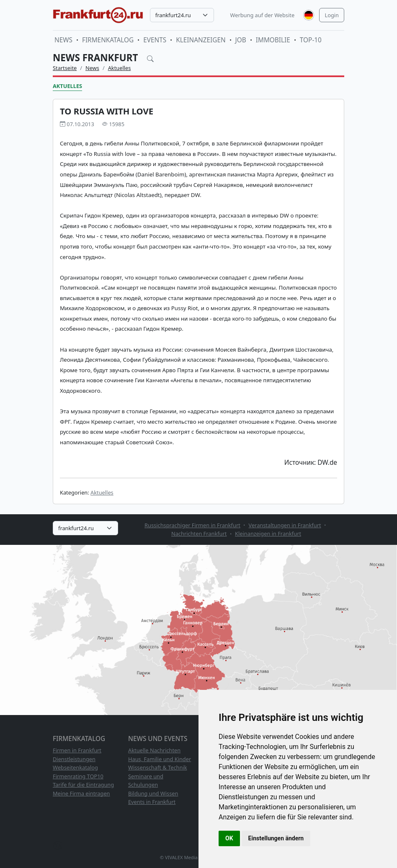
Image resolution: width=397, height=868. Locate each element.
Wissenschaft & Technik (158, 767)
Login (332, 15)
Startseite (65, 68)
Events (155, 40)
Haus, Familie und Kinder (160, 759)
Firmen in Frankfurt (77, 750)
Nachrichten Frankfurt (199, 534)
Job (241, 40)
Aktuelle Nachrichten (154, 750)
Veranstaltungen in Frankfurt (285, 525)
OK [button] (229, 838)
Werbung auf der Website (263, 15)
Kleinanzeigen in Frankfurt (268, 534)
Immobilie (273, 40)
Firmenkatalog (108, 40)
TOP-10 (311, 40)
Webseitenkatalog (75, 767)
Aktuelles (120, 68)
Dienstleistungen (74, 759)
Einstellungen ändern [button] (276, 838)
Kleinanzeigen (201, 40)
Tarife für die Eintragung (83, 785)
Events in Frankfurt (152, 802)
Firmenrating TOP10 (78, 776)
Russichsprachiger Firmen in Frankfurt (192, 525)
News (63, 40)
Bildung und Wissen (153, 793)
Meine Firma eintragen (81, 793)
